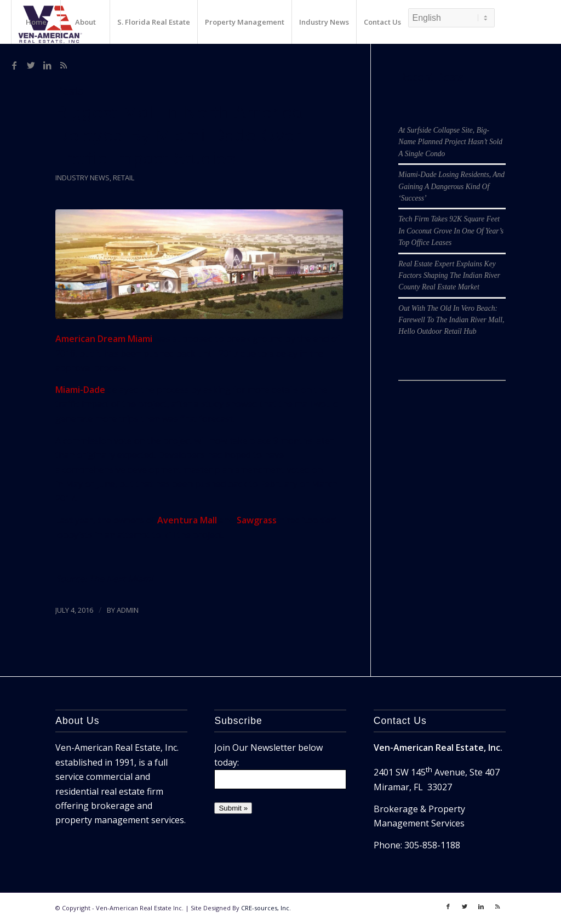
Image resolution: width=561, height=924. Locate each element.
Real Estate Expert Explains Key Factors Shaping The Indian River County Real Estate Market (449, 276)
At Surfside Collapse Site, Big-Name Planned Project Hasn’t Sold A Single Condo (450, 142)
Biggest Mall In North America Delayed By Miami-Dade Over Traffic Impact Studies (179, 135)
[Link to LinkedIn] (47, 65)
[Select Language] (451, 18)
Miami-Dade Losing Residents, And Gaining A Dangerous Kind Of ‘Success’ (451, 186)
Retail (124, 178)
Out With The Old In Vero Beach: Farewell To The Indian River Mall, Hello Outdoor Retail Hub (451, 320)
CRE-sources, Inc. (266, 908)
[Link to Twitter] (31, 65)
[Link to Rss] (64, 65)
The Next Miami (121, 579)
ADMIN (128, 610)
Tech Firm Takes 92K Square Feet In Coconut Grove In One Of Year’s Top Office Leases (451, 231)
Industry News (82, 178)
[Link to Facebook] (14, 65)
